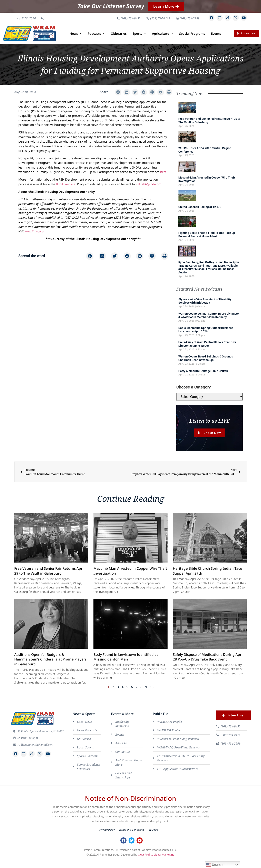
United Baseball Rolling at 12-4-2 (200, 214)
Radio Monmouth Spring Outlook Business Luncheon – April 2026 (206, 337)
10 (152, 695)
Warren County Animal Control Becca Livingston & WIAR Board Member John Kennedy (209, 322)
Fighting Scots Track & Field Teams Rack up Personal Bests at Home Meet (207, 241)
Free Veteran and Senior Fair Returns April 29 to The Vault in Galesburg (49, 579)
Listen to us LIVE (209, 428)
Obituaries (119, 40)
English (214, 865)
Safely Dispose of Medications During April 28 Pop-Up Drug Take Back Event (208, 665)
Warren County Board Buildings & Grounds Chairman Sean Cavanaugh (206, 365)
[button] (42, 22)
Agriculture (163, 41)
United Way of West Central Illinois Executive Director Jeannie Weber (207, 351)
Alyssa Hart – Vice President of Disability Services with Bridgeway (205, 308)
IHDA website (66, 191)
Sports (139, 41)
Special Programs (192, 40)
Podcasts (96, 41)
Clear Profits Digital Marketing (156, 863)
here (163, 179)
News (76, 41)
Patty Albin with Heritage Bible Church (203, 378)
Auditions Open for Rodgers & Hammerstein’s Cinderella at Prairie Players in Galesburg (50, 667)
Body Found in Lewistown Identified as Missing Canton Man (126, 665)
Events (216, 40)
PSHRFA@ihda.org (149, 191)
